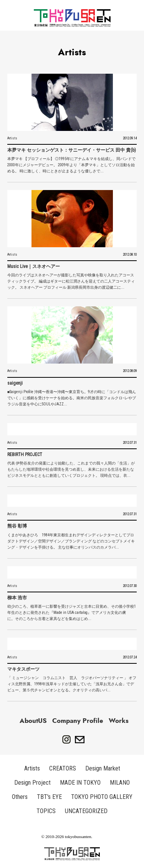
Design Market (103, 768)
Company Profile (78, 721)
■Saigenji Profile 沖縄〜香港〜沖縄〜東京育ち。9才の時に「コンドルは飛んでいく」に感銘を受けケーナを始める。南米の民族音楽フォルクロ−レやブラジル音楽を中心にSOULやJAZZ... (72, 398)
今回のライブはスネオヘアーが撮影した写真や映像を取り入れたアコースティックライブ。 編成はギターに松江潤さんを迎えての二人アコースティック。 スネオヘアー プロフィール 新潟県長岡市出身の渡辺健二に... (71, 281)
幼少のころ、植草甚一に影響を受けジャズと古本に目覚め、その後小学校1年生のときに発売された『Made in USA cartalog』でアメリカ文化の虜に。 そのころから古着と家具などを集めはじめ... (72, 613)
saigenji (15, 383)
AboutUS (33, 721)
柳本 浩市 (17, 598)
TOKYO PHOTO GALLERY (102, 797)
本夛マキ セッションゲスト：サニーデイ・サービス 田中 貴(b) (72, 150)
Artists (12, 138)
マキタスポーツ (23, 669)
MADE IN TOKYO (80, 783)
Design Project (32, 783)
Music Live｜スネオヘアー (34, 266)
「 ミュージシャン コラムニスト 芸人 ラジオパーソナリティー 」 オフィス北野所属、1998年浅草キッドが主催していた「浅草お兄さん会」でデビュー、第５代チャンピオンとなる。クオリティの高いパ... (72, 684)
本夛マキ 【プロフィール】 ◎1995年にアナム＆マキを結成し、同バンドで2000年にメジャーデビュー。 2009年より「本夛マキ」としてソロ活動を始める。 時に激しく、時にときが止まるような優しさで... (71, 165)
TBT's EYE (49, 797)
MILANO (120, 783)
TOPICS (46, 811)
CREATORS (63, 768)
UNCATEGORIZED (86, 811)
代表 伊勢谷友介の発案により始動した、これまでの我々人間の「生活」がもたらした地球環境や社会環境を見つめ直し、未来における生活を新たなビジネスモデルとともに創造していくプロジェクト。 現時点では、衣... (71, 469)
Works (119, 721)
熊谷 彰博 (17, 526)
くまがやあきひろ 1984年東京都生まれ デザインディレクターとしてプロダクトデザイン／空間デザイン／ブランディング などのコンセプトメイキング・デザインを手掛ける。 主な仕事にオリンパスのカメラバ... (71, 541)
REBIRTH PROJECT (25, 455)
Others (20, 797)
